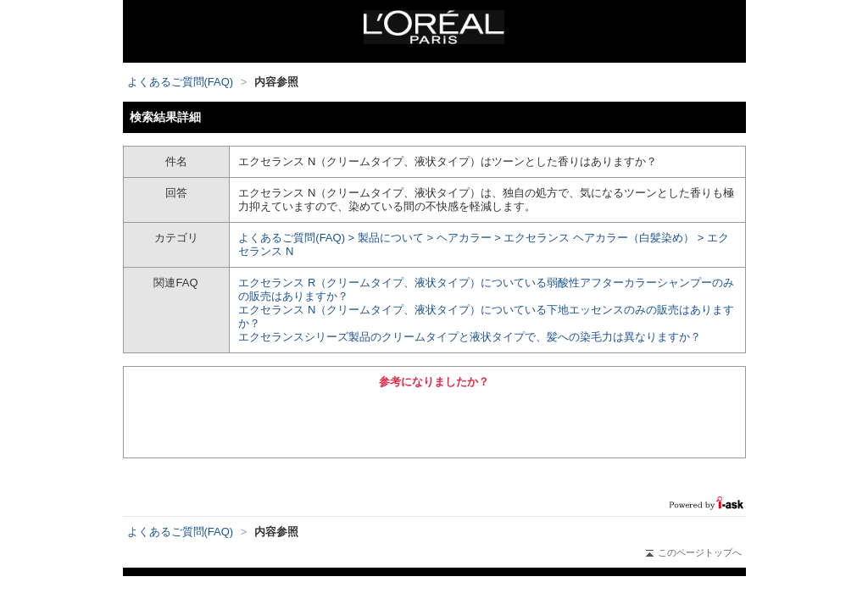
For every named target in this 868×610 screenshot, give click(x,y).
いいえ (528, 421)
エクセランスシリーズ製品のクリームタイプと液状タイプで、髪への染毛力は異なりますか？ (470, 337)
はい (340, 421)
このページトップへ (694, 552)
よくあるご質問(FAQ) (181, 82)
